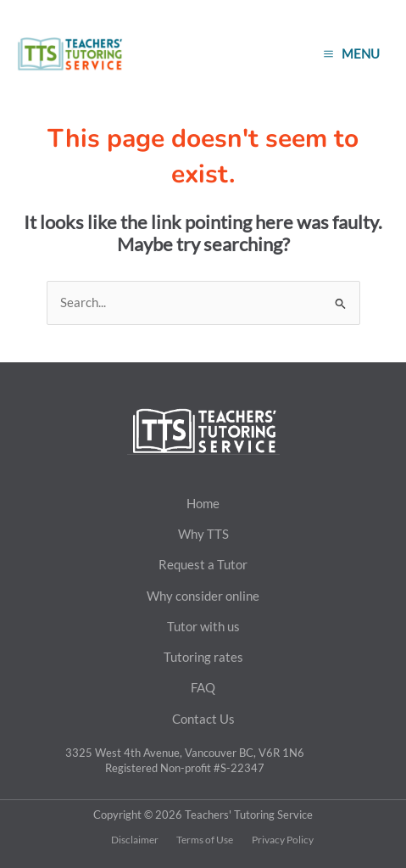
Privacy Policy (283, 840)
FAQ (203, 687)
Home (203, 503)
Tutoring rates (203, 657)
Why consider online (203, 596)
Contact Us (203, 719)
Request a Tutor (203, 564)
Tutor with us (203, 626)
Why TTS (203, 534)
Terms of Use (205, 840)
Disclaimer (135, 840)
